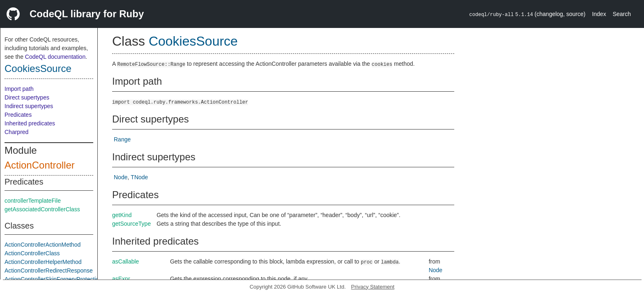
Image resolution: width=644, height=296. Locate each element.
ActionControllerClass (32, 253)
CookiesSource (38, 68)
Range (122, 139)
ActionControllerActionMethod (43, 245)
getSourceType (131, 224)
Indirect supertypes (29, 106)
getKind (122, 215)
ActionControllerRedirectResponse (49, 271)
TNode (139, 177)
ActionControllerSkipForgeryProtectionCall (58, 279)
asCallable (125, 261)
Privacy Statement (373, 287)
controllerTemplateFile (33, 201)
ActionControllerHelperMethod (43, 262)
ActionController (40, 165)
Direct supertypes (27, 97)
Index (599, 14)
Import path (19, 89)
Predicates (18, 115)
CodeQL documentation (55, 57)
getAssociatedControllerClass (42, 209)
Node (121, 177)
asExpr (121, 279)
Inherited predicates (30, 123)
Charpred (16, 132)
